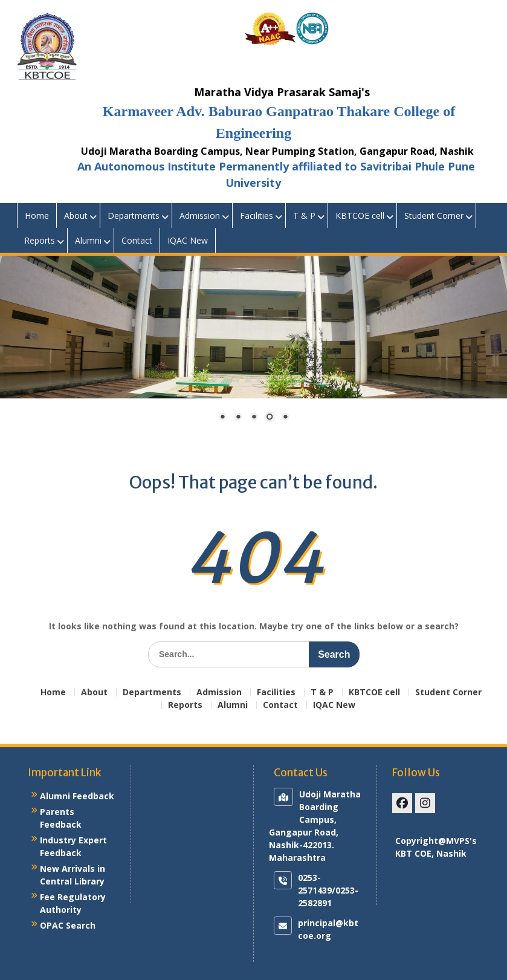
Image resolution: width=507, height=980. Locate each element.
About (76, 216)
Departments (134, 216)
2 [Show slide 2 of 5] (238, 418)
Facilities (257, 216)
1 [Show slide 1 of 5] (222, 418)
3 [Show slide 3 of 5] (254, 418)
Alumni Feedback (77, 796)
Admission (200, 216)
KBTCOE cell (360, 216)
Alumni (88, 240)
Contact (137, 240)
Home (37, 216)
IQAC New (188, 240)
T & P (304, 216)
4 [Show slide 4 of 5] (270, 418)
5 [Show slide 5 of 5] (285, 418)
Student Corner (434, 216)
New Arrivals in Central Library (73, 875)
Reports (40, 240)
